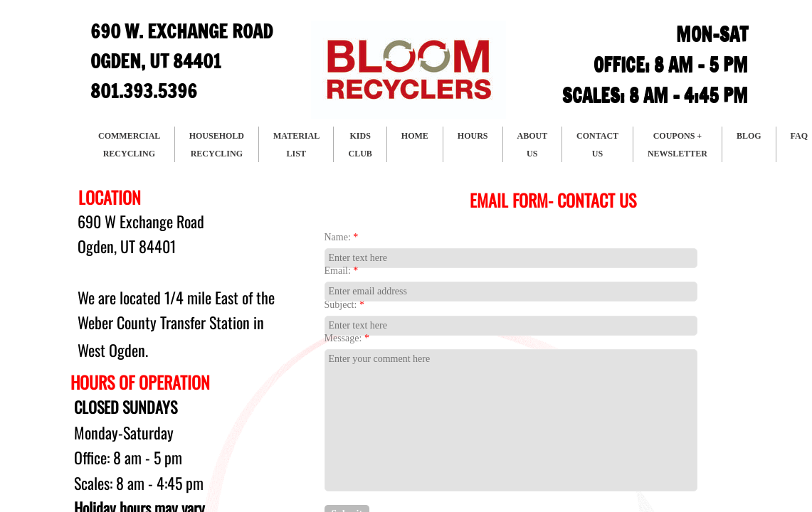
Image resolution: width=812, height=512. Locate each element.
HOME (415, 136)
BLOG (749, 136)
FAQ (799, 136)
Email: (342, 271)
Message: (347, 338)
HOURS (473, 136)
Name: (342, 237)
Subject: (344, 305)
